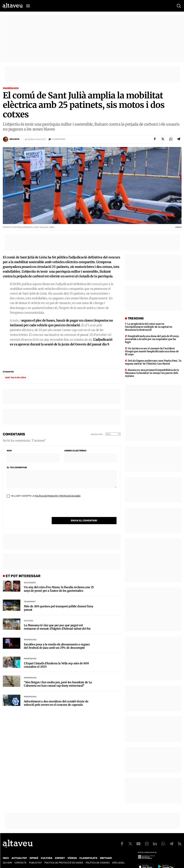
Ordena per (97, 434)
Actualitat (19, 858)
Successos (30, 575)
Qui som (7, 863)
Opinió (34, 858)
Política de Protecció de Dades (64, 863)
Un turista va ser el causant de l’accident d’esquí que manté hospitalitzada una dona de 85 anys (152, 351)
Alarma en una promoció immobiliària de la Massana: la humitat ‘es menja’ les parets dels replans (152, 373)
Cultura (28, 614)
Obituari (106, 858)
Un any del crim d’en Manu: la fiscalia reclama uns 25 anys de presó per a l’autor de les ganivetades (59, 582)
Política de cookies (98, 863)
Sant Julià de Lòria (16, 378)
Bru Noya (15, 139)
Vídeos (72, 858)
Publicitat (35, 863)
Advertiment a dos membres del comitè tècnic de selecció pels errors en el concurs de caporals (56, 696)
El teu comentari (17, 468)
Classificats (88, 858)
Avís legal (118, 863)
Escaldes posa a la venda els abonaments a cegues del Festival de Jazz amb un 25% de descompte (57, 639)
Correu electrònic (75, 451)
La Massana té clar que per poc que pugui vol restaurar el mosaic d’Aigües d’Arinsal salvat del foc (57, 620)
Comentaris (59, 139)
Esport (60, 858)
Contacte (21, 863)
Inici (6, 858)
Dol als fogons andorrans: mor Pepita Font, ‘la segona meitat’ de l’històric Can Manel (153, 362)
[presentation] (33, 510)
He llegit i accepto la (44, 496)
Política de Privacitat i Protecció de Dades (58, 496)
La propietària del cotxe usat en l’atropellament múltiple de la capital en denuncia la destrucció (149, 327)
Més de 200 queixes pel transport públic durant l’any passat (58, 601)
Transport (30, 594)
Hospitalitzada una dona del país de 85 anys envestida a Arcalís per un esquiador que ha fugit (152, 339)
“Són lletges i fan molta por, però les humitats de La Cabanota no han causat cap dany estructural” (58, 677)
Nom (9, 451)
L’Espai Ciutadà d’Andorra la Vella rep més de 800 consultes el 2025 (56, 658)
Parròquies (11, 88)
